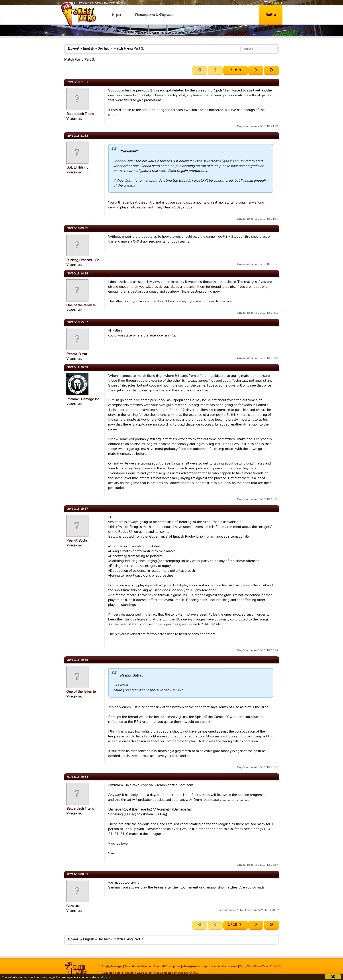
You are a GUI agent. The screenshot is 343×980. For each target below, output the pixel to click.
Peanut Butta (77, 354)
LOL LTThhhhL (77, 167)
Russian (272, 3)
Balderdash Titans (80, 114)
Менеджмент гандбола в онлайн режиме (210, 966)
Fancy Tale (261, 966)
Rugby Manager (112, 966)
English (88, 49)
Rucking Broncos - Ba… (84, 260)
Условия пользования (138, 973)
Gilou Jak (73, 906)
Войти (271, 15)
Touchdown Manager (138, 966)
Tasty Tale (246, 966)
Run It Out (276, 966)
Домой (73, 49)
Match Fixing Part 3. (129, 49)
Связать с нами (112, 973)
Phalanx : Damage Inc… (84, 399)
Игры (116, 15)
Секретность (163, 973)
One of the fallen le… (82, 305)
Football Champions (167, 966)
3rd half (104, 49)
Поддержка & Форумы (154, 15)
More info (107, 978)
